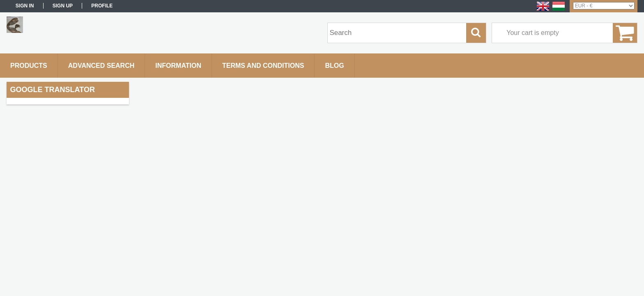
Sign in (25, 6)
